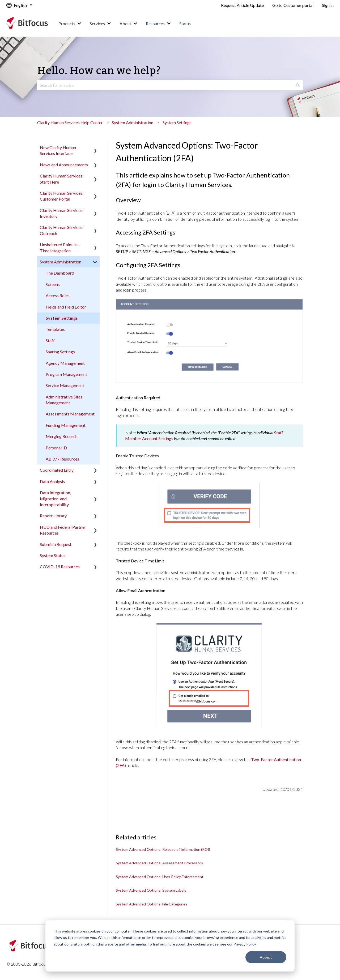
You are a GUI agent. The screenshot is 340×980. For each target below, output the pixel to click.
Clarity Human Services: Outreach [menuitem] (62, 230)
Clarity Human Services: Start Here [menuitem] (62, 179)
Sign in (328, 5)
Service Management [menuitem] (65, 385)
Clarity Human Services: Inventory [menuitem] (62, 213)
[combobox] (165, 85)
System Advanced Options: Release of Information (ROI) (163, 849)
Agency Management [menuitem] (65, 363)
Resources (155, 23)
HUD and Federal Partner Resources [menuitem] (63, 530)
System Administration (133, 122)
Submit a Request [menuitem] (56, 544)
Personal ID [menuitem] (56, 448)
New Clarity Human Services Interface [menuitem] (58, 150)
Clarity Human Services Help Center (70, 122)
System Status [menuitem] (53, 555)
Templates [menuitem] (55, 329)
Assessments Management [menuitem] (70, 414)
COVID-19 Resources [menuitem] (60, 567)
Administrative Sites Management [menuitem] (64, 400)
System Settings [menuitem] (62, 318)
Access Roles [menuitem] (58, 295)
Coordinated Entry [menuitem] (57, 470)
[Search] (298, 85)
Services (97, 23)
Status (185, 23)
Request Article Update (242, 5)
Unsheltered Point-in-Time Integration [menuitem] (59, 247)
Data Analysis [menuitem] (52, 481)
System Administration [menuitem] (61, 262)
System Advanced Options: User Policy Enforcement (160, 877)
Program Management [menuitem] (66, 374)
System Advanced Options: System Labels (151, 890)
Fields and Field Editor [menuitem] (66, 307)
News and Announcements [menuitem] (64, 165)
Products (67, 23)
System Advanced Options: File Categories (152, 904)
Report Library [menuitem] (53, 516)
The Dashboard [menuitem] (60, 273)
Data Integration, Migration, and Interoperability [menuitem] (55, 498)
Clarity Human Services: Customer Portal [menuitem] (62, 196)
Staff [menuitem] (50, 341)
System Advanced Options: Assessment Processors (159, 863)
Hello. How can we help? (99, 71)
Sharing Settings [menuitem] (60, 352)
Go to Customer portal (293, 5)
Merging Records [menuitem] (62, 436)
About (125, 23)
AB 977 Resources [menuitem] (62, 459)
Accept (266, 957)
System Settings (177, 122)
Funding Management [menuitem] (66, 425)
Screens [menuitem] (53, 284)
